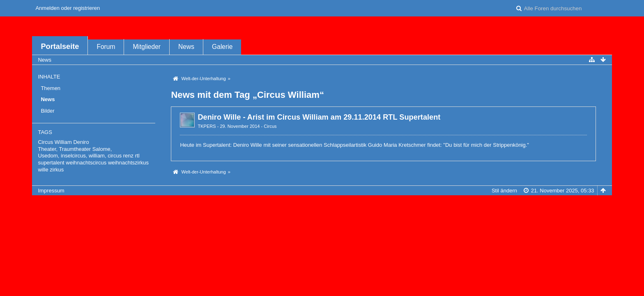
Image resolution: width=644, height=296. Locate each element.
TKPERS (207, 126)
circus (115, 156)
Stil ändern (504, 191)
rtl (137, 156)
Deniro (81, 142)
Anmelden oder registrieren (68, 8)
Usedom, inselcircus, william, (72, 156)
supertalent (51, 163)
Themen (51, 88)
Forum (106, 47)
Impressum (51, 191)
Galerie (222, 47)
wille (43, 170)
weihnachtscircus (86, 163)
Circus (270, 126)
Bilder (47, 111)
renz (128, 156)
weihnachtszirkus (128, 163)
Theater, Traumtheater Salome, (75, 149)
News (186, 47)
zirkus (57, 170)
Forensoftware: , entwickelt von (322, 204)
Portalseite (60, 46)
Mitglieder (147, 47)
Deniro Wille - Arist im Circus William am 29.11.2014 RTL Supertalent (319, 117)
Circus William (55, 142)
